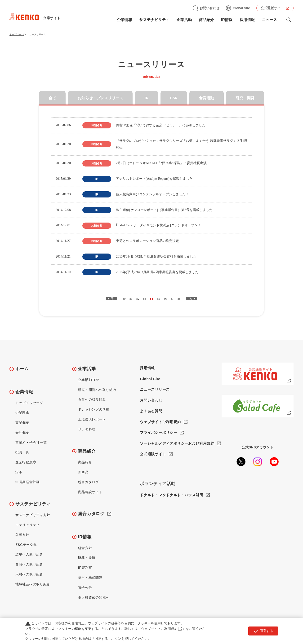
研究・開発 (245, 98)
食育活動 (206, 98)
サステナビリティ (154, 20)
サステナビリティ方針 (33, 515)
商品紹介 (206, 20)
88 (179, 299)
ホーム (22, 369)
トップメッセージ (29, 403)
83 (145, 299)
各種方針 (22, 535)
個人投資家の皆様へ (94, 597)
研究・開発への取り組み (97, 390)
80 (124, 299)
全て (52, 98)
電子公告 (85, 587)
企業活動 (184, 20)
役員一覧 (22, 452)
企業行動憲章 (26, 462)
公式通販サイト (272, 8)
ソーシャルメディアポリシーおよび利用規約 (177, 443)
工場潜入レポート (92, 419)
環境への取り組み (29, 554)
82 (138, 299)
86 (165, 299)
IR (147, 98)
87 (172, 299)
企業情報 (125, 20)
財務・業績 (87, 558)
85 (158, 299)
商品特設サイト (90, 492)
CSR (174, 98)
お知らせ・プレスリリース (100, 98)
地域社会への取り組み (33, 584)
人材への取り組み (29, 574)
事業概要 (22, 423)
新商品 (83, 472)
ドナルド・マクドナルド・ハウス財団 (172, 495)
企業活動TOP (89, 380)
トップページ (17, 34)
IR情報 (227, 20)
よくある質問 (151, 411)
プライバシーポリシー (158, 432)
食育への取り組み (29, 564)
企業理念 (22, 413)
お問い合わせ (209, 8)
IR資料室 (85, 568)
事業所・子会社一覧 (31, 442)
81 (131, 299)
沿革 (19, 472)
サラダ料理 (87, 429)
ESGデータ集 (26, 545)
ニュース (269, 20)
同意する (263, 631)
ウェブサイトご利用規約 (160, 422)
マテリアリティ (28, 525)
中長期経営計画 (28, 482)
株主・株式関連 (90, 578)
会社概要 (22, 433)
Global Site (241, 8)
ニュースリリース (155, 389)
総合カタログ (89, 482)
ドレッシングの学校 (94, 409)
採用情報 (247, 20)
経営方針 (85, 548)
